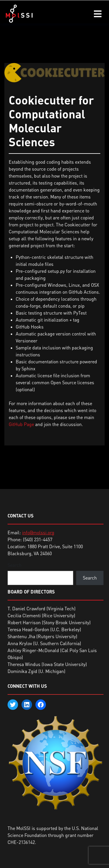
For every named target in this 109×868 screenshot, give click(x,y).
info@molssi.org (38, 533)
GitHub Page (21, 424)
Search (15, 565)
